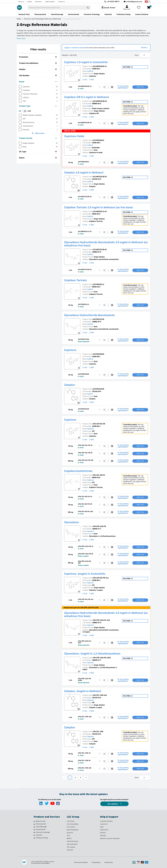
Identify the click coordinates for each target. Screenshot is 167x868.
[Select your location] (147, 2)
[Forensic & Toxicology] (34, 833)
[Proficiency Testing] (34, 838)
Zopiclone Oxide (74, 136)
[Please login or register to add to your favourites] (100, 87)
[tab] (38, 57)
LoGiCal (90, 71)
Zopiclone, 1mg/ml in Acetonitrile (85, 574)
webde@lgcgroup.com (134, 2)
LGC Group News (73, 824)
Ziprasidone (72, 522)
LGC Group (71, 821)
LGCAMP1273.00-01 (100, 250)
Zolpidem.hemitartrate (78, 471)
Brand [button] (38, 82)
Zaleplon (70, 385)
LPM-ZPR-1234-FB (99, 526)
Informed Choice (73, 841)
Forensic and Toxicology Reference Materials (43, 19)
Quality (30, 2)
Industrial (39, 835)
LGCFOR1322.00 (98, 389)
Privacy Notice (96, 862)
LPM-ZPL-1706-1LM (100, 695)
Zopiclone (70, 350)
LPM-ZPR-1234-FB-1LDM (102, 658)
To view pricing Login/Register (123, 87)
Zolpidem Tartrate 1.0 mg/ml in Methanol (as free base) (99, 207)
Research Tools (41, 821)
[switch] (25, 111)
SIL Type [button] (38, 152)
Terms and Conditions (81, 862)
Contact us (61, 2)
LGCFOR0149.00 (98, 354)
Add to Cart (140, 87)
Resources (39, 2)
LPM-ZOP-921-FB (99, 424)
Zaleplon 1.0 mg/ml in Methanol (84, 172)
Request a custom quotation (110, 838)
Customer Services (106, 821)
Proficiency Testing (42, 838)
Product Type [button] (38, 106)
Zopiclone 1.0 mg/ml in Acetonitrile (86, 62)
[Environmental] (34, 830)
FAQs (102, 827)
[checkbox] (20, 87)
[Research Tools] (34, 821)
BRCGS (69, 838)
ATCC (69, 835)
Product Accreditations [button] (38, 63)
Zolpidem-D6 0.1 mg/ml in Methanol (86, 97)
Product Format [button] (38, 138)
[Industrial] (34, 835)
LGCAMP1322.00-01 (100, 177)
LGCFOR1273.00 (98, 319)
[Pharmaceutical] (34, 824)
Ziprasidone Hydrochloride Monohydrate (89, 315)
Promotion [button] (38, 57)
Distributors (104, 830)
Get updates (113, 804)
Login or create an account (75, 48)
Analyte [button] (38, 69)
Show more (40, 133)
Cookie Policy (108, 862)
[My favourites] (139, 8)
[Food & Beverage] (34, 827)
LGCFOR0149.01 (98, 140)
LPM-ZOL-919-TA (99, 475)
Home (19, 19)
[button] (112, 87)
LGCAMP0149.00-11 (100, 66)
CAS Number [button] (38, 75)
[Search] (88, 8)
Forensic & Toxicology (43, 832)
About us (21, 2)
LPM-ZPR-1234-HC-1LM (101, 620)
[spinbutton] (108, 87)
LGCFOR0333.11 (98, 284)
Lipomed (90, 429)
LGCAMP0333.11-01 (100, 211)
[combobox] (59, 8)
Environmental (41, 829)
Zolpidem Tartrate (75, 280)
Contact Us (104, 824)
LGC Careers (71, 827)
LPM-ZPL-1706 (98, 732)
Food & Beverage (41, 827)
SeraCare (70, 833)
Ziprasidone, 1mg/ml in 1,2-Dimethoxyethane (92, 654)
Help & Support (50, 2)
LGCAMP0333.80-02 (100, 101)
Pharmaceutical (41, 824)
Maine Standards (73, 830)
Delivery (103, 833)
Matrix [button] (38, 158)
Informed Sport (72, 844)
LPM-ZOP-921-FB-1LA (101, 578)
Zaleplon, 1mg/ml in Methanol (83, 691)
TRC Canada (71, 847)
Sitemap (103, 835)
